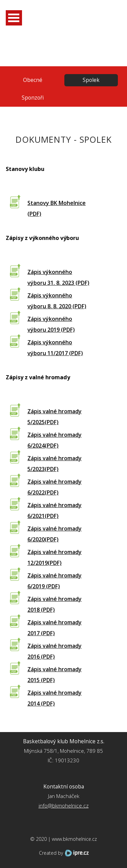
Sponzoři (33, 98)
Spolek (91, 80)
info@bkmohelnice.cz (64, 806)
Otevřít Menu (14, 18)
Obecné (33, 80)
